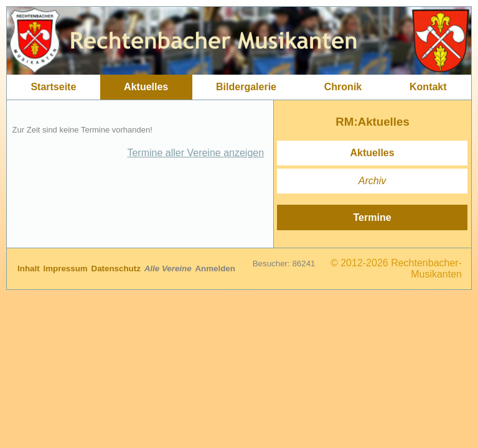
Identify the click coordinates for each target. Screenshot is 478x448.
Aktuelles (146, 87)
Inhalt (30, 268)
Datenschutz (117, 268)
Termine (373, 217)
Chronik (343, 87)
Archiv (372, 181)
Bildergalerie (246, 87)
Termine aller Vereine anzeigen (195, 153)
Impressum (67, 268)
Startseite (53, 87)
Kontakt (428, 87)
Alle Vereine (169, 268)
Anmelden (215, 268)
